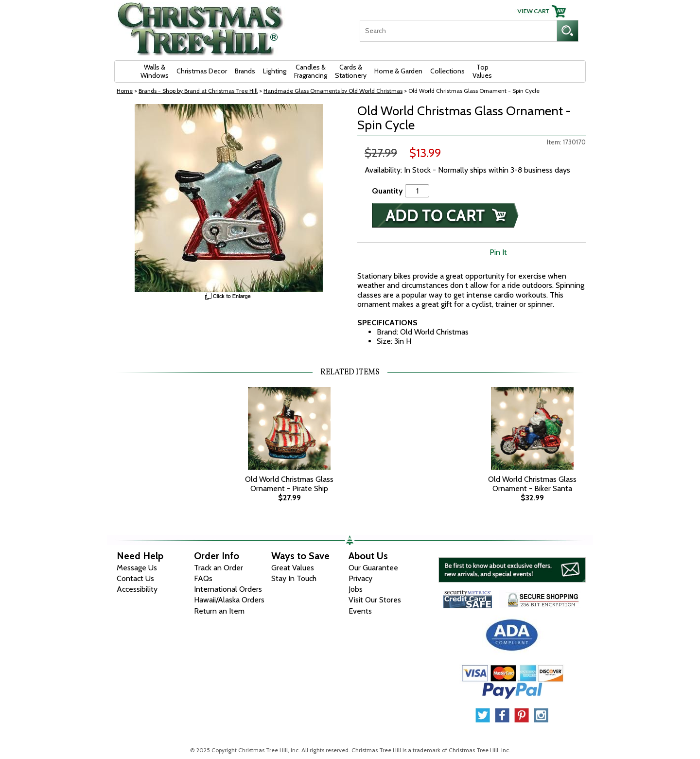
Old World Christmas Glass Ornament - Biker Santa (532, 484)
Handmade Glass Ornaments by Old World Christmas (333, 91)
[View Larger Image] (228, 198)
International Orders (228, 589)
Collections (447, 71)
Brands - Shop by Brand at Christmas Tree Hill (198, 91)
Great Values (293, 568)
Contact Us (135, 578)
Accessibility (137, 589)
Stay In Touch (294, 578)
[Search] (458, 31)
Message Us (137, 568)
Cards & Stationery (351, 71)
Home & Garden (398, 71)
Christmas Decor (202, 71)
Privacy (360, 578)
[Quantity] (417, 191)
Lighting (275, 71)
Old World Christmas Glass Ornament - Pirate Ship (289, 484)
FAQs (203, 578)
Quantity (387, 191)
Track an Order (219, 568)
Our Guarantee (373, 568)
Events (360, 611)
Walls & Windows (155, 71)
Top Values (482, 71)
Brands (245, 71)
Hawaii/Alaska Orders (229, 600)
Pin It (498, 252)
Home (125, 91)
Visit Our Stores (375, 600)
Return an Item (219, 611)
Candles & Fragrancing (311, 71)
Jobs (356, 589)
